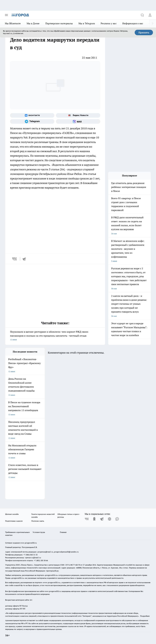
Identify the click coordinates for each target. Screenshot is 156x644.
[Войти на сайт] (150, 15)
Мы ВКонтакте (13, 23)
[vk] (15, 259)
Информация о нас (133, 23)
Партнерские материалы (59, 23)
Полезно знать (38, 521)
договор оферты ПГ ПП (15, 609)
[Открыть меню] (6, 15)
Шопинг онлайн (12, 514)
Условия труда (39, 532)
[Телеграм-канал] (32, 121)
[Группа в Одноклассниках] (94, 519)
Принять (144, 32)
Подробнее (145, 616)
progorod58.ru (51, 575)
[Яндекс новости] (78, 115)
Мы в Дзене (33, 23)
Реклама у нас (109, 23)
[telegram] (25, 259)
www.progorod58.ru (28, 543)
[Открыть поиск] (142, 15)
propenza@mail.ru (45, 552)
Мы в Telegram (87, 23)
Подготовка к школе (14, 521)
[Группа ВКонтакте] (32, 115)
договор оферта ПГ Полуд (16, 606)
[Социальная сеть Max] (78, 121)
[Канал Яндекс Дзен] (110, 519)
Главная (63, 532)
